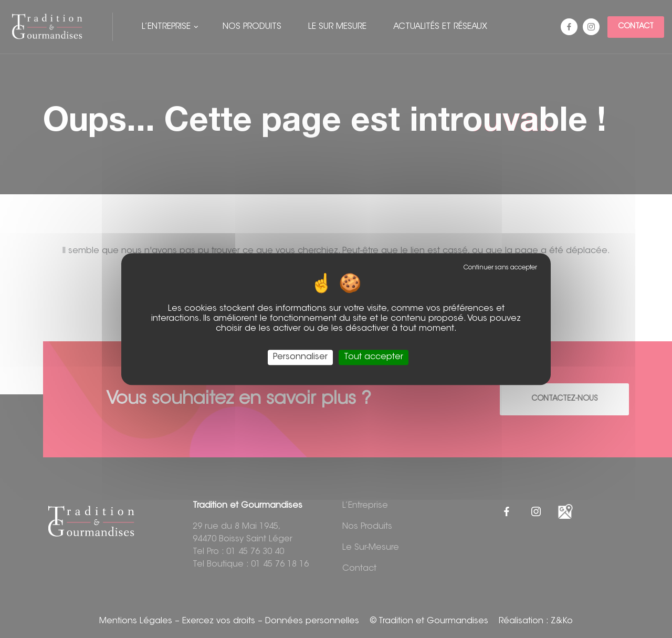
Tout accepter (374, 357)
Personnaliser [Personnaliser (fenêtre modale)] (300, 357)
